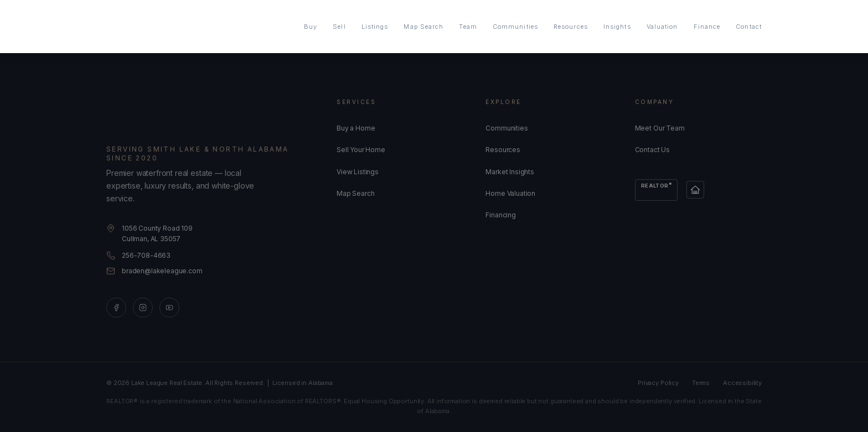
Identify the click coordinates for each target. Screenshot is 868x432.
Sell (339, 27)
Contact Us (652, 150)
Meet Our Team (660, 128)
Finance (707, 27)
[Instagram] (143, 308)
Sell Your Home (361, 150)
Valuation (662, 27)
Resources (571, 27)
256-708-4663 (146, 255)
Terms (701, 383)
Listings (375, 27)
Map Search (423, 27)
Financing (501, 215)
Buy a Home (356, 128)
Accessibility (742, 383)
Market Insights (510, 172)
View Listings (358, 172)
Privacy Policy (658, 383)
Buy (311, 27)
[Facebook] (116, 308)
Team (468, 27)
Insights (617, 27)
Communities (515, 27)
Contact (749, 27)
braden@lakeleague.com (162, 271)
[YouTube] (169, 308)
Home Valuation (510, 193)
